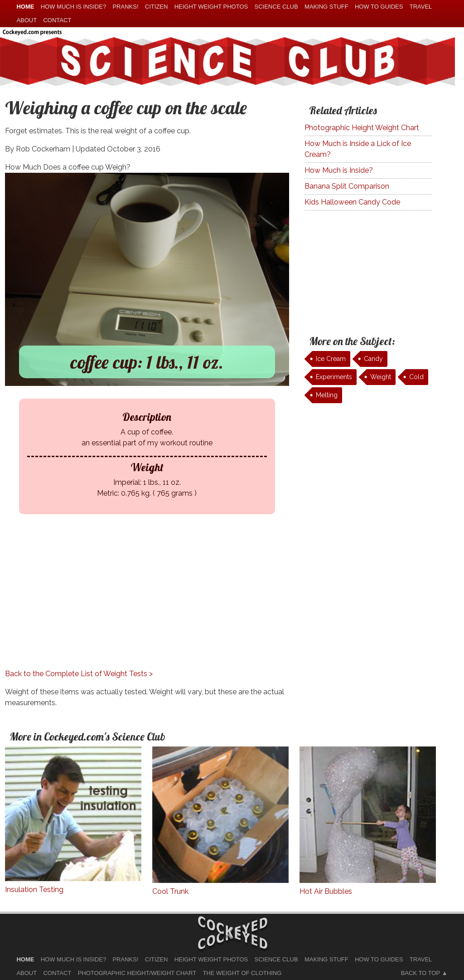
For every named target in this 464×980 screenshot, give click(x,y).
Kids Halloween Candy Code (352, 202)
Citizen (157, 7)
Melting (327, 395)
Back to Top (420, 973)
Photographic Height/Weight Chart (137, 973)
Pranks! (125, 7)
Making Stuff (326, 7)
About (27, 20)
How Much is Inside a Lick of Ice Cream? (358, 149)
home (25, 7)
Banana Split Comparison (347, 186)
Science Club (276, 7)
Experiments (334, 377)
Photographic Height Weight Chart (362, 128)
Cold (416, 377)
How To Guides (379, 7)
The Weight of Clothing (242, 973)
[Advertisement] (147, 605)
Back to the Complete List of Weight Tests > (79, 674)
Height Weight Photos (211, 7)
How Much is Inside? (339, 170)
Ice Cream (331, 359)
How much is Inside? (73, 7)
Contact (57, 20)
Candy (373, 359)
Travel (421, 7)
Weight (381, 377)
